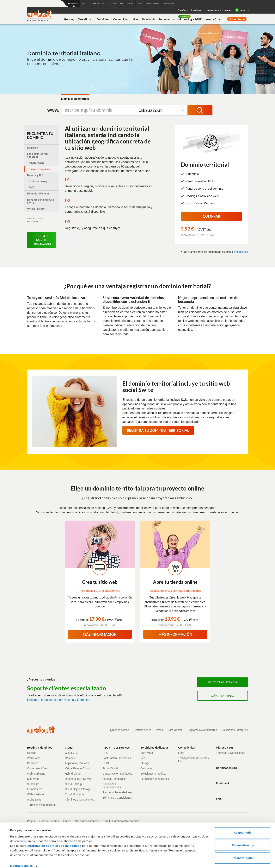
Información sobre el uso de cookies (54, 840)
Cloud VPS (71, 753)
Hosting (69, 19)
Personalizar (243, 840)
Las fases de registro (41, 181)
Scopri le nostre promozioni (42, 240)
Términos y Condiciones (42, 805)
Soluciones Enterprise (235, 730)
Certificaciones (143, 730)
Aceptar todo (243, 827)
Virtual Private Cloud (77, 768)
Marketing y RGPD (190, 19)
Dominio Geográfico (40, 169)
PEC (105, 753)
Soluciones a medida (153, 774)
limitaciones (241, 252)
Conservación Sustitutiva (118, 774)
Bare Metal (147, 753)
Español (184, 10)
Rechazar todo (243, 853)
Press (159, 730)
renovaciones (213, 10)
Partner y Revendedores (117, 792)
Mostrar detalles (21, 860)
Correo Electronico (125, 19)
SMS (219, 799)
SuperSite (33, 784)
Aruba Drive (214, 19)
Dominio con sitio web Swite (41, 201)
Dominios (103, 19)
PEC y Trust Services (116, 748)
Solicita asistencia (222, 682)
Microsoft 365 (225, 748)
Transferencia (36, 163)
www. (53, 110)
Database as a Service (79, 779)
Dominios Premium (39, 193)
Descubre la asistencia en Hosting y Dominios (59, 700)
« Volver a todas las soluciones (36, 220)
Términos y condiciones (155, 779)
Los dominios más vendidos (38, 155)
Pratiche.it (223, 783)
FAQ (32, 187)
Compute (70, 758)
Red (143, 758)
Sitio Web (148, 19)
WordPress (86, 19)
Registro (33, 148)
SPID (106, 763)
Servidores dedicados (155, 748)
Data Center (175, 730)
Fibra (181, 753)
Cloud (69, 748)
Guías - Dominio (222, 696)
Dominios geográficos (75, 99)
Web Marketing (36, 774)
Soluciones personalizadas (112, 786)
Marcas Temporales (114, 779)
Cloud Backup (73, 784)
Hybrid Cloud (73, 774)
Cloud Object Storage (78, 789)
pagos (228, 10)
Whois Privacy (36, 209)
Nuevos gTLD (35, 175)
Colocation (147, 768)
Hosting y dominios (40, 748)
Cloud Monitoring (75, 794)
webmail (198, 10)
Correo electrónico (38, 768)
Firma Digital (110, 768)
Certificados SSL (227, 768)
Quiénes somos (120, 730)
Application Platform (77, 763)
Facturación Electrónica (117, 758)
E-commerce (166, 19)
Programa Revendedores (202, 730)
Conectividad (187, 748)
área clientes (238, 19)
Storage (145, 763)
